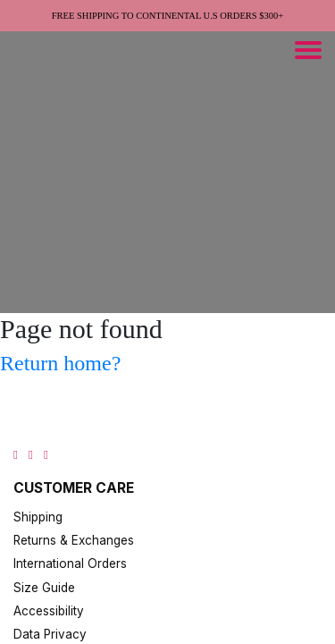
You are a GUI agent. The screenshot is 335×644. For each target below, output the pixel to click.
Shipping (38, 517)
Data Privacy (50, 634)
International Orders (70, 563)
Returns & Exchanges (74, 540)
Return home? (60, 363)
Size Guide (44, 588)
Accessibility (49, 611)
